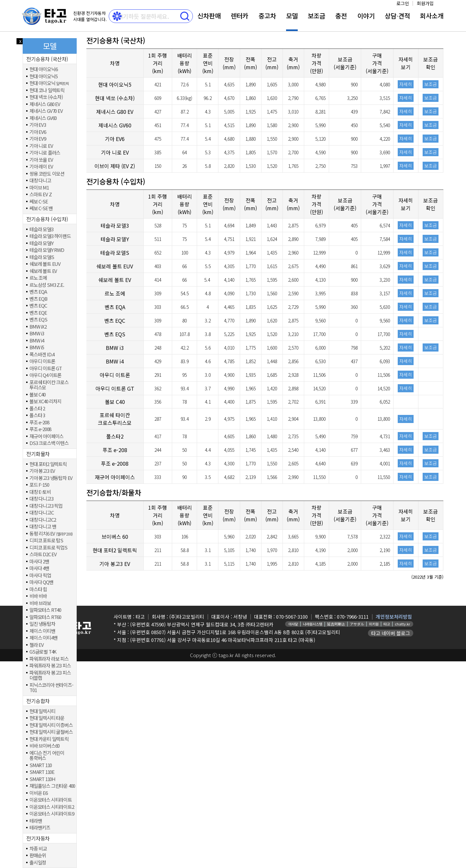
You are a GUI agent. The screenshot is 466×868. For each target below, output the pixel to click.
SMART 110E (42, 772)
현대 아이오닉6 (43, 69)
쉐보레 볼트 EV (43, 271)
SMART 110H (42, 779)
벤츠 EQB (38, 299)
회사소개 (432, 16)
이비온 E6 (39, 793)
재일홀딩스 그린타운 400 (52, 786)
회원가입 (425, 3)
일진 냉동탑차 (42, 624)
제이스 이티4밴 (43, 638)
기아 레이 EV (41, 167)
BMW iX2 (38, 327)
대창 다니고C (42, 513)
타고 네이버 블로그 (391, 633)
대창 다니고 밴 (43, 527)
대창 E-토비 (40, 492)
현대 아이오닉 (49, 83)
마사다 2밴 (39, 562)
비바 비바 (38, 596)
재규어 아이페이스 (46, 436)
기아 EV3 (38, 125)
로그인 (403, 3)
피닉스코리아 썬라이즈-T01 (51, 688)
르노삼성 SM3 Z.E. (47, 285)
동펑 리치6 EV (51, 534)
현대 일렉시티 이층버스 (51, 725)
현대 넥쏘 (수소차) (46, 97)
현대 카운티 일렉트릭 (49, 739)
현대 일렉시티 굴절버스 (51, 732)
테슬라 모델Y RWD (47, 250)
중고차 (267, 16)
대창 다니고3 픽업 (46, 506)
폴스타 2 (37, 409)
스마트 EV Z (40, 195)
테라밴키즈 (40, 828)
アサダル (357, 624)
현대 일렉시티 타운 (47, 718)
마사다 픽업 (40, 575)
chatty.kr (402, 624)
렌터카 (239, 16)
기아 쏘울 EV (41, 160)
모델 (292, 16)
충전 (341, 16)
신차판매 (209, 16)
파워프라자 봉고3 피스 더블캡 (50, 675)
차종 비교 (38, 849)
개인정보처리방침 (394, 617)
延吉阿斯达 (336, 624)
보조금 (316, 16)
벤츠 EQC (38, 306)
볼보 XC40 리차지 (45, 401)
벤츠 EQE (38, 313)
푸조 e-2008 (40, 429)
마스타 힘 (38, 589)
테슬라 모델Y (41, 243)
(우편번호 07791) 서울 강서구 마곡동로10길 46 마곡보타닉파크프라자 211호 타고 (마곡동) (223, 640)
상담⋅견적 (397, 16)
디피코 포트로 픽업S (48, 548)
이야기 (366, 16)
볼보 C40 (38, 395)
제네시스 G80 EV (45, 104)
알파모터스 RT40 (45, 610)
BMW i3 (37, 334)
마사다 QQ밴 (41, 582)
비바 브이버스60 (44, 746)
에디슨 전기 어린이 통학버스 (47, 756)
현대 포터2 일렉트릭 (48, 464)
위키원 (374, 624)
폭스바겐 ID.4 (42, 355)
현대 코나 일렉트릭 (47, 90)
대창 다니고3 (41, 499)
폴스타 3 (37, 415)
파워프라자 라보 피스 (49, 659)
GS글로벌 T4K (43, 652)
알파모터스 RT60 (45, 617)
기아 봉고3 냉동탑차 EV (51, 478)
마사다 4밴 (39, 568)
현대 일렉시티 (42, 711)
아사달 (293, 624)
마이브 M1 (39, 188)
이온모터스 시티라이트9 (52, 814)
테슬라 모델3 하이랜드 (50, 236)
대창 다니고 (40, 181)
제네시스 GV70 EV (46, 111)
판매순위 (38, 856)
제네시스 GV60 (43, 118)
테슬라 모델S (42, 257)
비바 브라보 (40, 603)
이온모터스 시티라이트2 (52, 807)
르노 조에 (38, 278)
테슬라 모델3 (41, 229)
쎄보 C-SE (39, 202)
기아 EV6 (38, 132)
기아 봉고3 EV (42, 471)
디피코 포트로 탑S (46, 541)
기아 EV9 (38, 139)
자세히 (406, 84)
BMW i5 (37, 347)
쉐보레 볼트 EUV (45, 264)
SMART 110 (41, 765)
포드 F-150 (39, 485)
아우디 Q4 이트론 (45, 375)
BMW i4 (37, 341)
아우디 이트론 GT (46, 369)
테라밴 (36, 821)
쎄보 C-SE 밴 (41, 208)
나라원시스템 (313, 624)
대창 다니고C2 (43, 520)
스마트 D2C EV (43, 554)
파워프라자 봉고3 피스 (50, 666)
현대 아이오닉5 (43, 76)
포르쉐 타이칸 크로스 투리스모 (49, 385)
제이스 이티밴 (42, 631)
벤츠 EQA (38, 292)
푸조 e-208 (39, 423)
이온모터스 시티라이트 (51, 800)
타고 (387, 624)
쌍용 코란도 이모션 (47, 174)
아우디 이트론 (42, 361)
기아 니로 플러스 (45, 153)
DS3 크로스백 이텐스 (49, 443)
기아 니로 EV (41, 146)
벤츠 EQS (38, 320)
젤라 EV (37, 645)
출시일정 (38, 863)
